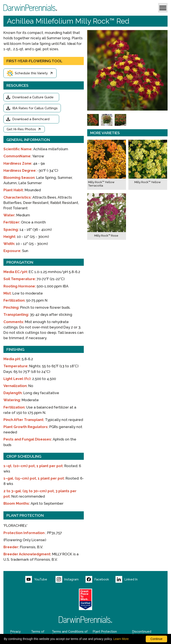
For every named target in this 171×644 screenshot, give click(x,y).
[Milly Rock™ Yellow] (148, 165)
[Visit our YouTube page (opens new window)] (40, 579)
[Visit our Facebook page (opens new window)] (100, 579)
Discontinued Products (142, 633)
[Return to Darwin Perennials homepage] (85, 620)
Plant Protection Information (105, 633)
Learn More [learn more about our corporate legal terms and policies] (121, 639)
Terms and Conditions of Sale (70, 633)
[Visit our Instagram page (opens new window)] (70, 579)
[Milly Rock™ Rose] (107, 216)
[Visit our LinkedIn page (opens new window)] (130, 579)
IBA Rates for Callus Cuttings (35, 108)
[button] (163, 8)
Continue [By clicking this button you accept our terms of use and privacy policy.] (156, 639)
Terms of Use (38, 633)
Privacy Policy (16, 633)
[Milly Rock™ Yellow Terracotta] (107, 165)
